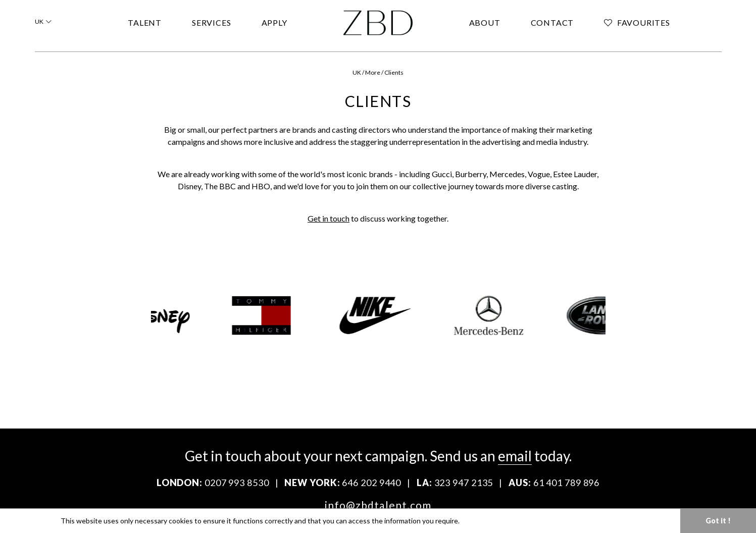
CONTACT (552, 22)
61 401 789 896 (567, 483)
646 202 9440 (371, 483)
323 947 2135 (464, 483)
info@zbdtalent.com (378, 505)
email (515, 456)
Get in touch (329, 218)
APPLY (274, 22)
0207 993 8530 (237, 483)
